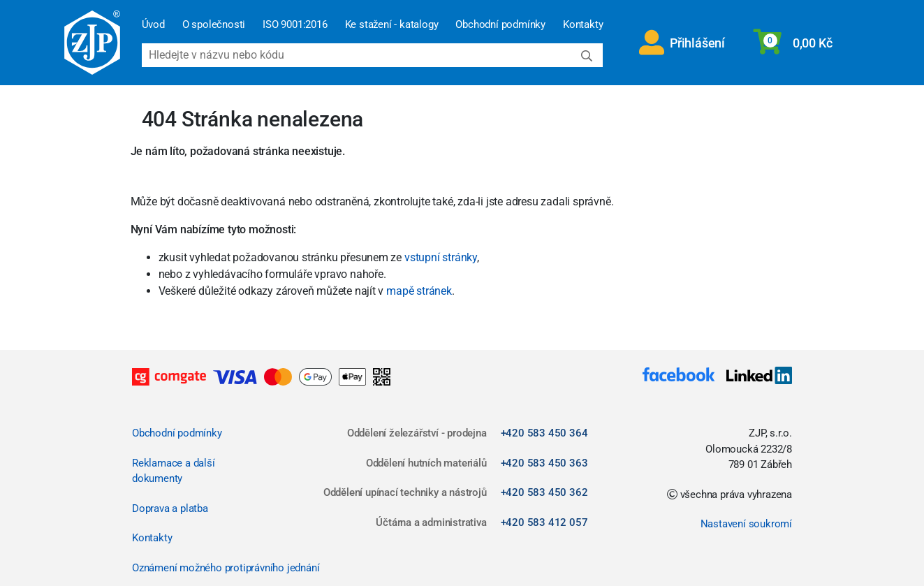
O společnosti (214, 24)
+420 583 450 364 (544, 433)
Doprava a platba (170, 508)
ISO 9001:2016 (295, 24)
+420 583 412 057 (544, 522)
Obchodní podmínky (500, 24)
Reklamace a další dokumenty (174, 471)
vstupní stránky (441, 257)
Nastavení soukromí (746, 524)
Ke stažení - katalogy (392, 24)
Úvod (153, 24)
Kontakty (583, 24)
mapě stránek (419, 291)
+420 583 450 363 (544, 463)
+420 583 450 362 (544, 492)
